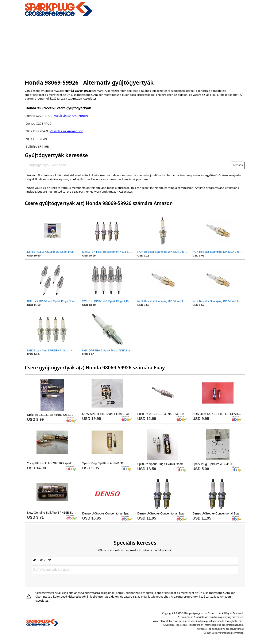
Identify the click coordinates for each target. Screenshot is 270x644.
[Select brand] (135, 560)
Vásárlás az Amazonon (71, 116)
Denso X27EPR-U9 (39, 116)
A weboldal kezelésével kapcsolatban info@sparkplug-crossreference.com (203, 625)
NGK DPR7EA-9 (37, 131)
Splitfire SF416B (37, 146)
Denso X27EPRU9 (38, 123)
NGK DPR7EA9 (36, 139)
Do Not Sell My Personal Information (224, 633)
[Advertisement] (135, 47)
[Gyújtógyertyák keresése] (128, 165)
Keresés (238, 165)
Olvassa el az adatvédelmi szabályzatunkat (220, 629)
